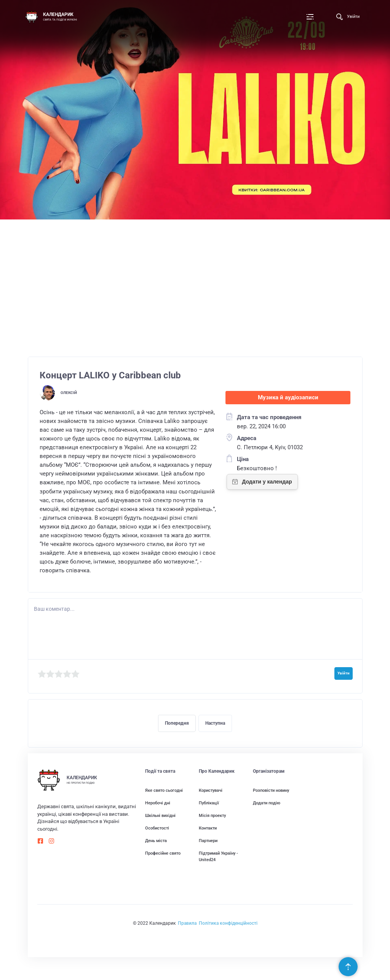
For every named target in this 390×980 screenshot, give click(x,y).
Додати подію (267, 803)
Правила (187, 923)
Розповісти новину (271, 790)
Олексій (69, 393)
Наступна (215, 723)
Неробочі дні (158, 803)
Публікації (209, 803)
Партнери (208, 841)
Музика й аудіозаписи (288, 397)
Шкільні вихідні (160, 815)
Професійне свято (163, 853)
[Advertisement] (195, 292)
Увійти (353, 16)
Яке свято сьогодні (164, 790)
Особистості (157, 828)
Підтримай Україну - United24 (218, 856)
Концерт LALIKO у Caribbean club (110, 375)
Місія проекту (212, 815)
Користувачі (211, 790)
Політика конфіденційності (228, 923)
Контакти (208, 828)
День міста (156, 841)
